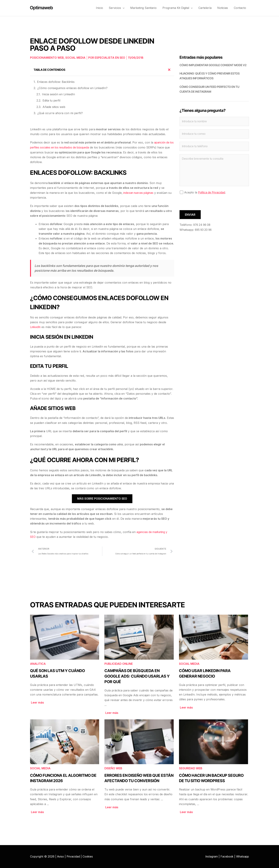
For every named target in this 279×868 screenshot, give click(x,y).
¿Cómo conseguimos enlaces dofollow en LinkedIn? (72, 88)
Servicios (119, 8)
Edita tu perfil (51, 100)
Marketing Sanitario (145, 8)
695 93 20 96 (204, 230)
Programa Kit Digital (179, 8)
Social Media (76, 58)
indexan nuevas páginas (139, 192)
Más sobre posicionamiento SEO (102, 498)
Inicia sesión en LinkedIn (58, 94)
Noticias (223, 8)
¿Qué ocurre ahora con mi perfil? (60, 113)
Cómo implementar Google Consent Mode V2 (213, 65)
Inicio (102, 8)
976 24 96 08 (203, 225)
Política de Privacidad (212, 193)
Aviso (61, 856)
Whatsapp (242, 856)
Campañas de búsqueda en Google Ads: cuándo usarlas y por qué (137, 676)
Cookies (89, 856)
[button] (125, 8)
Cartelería (206, 8)
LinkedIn (36, 327)
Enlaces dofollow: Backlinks (56, 82)
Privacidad (74, 856)
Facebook (226, 856)
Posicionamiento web (47, 58)
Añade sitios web (54, 107)
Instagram (210, 856)
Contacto (240, 8)
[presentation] (207, 204)
